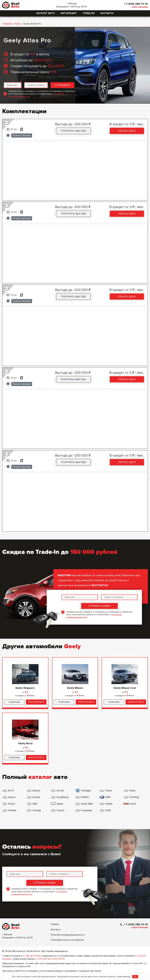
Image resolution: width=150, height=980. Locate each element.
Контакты (107, 13)
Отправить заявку (99, 606)
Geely (18, 24)
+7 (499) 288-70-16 (136, 4)
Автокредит (69, 13)
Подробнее (14, 702)
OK (135, 977)
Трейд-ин (89, 13)
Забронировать (36, 702)
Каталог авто (46, 13)
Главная (7, 24)
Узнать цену (127, 131)
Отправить (62, 85)
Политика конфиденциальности (67, 935)
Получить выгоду (73, 131)
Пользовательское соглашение (67, 940)
